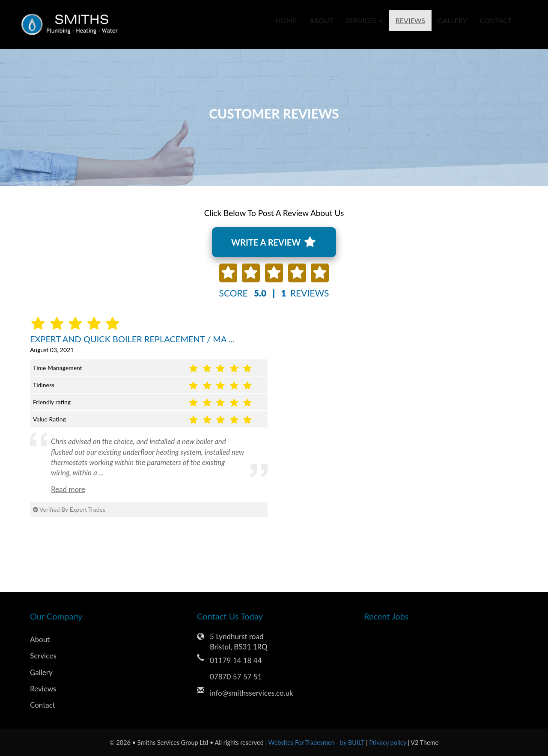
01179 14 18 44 (236, 660)
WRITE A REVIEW (273, 242)
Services (43, 656)
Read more (68, 489)
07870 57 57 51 (236, 677)
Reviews (410, 20)
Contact (496, 20)
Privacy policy (388, 743)
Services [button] (364, 20)
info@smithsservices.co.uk (252, 693)
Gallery (453, 20)
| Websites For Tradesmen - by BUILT (316, 743)
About (321, 20)
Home (286, 20)
